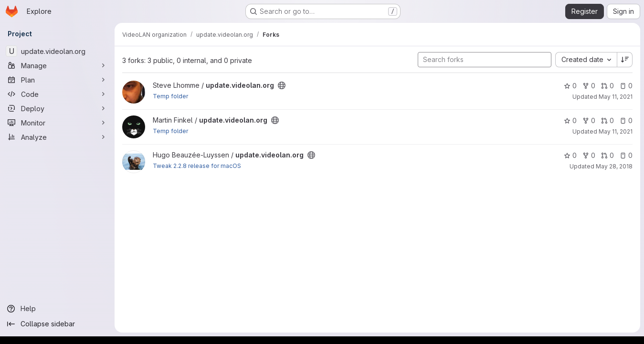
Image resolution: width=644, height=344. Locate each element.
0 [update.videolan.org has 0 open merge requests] (607, 86)
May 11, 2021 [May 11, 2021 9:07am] (616, 97)
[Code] (57, 94)
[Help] (57, 309)
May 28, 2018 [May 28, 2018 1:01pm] (614, 166)
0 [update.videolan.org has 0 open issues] (626, 86)
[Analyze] (57, 137)
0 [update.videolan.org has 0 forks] (589, 86)
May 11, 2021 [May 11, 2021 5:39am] (616, 131)
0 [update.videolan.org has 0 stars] (570, 86)
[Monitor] (57, 123)
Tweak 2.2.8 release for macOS (197, 166)
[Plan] (57, 80)
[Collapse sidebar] (57, 324)
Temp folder (170, 96)
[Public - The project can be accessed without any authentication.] (282, 85)
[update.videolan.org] (57, 51)
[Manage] (57, 65)
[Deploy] (57, 108)
